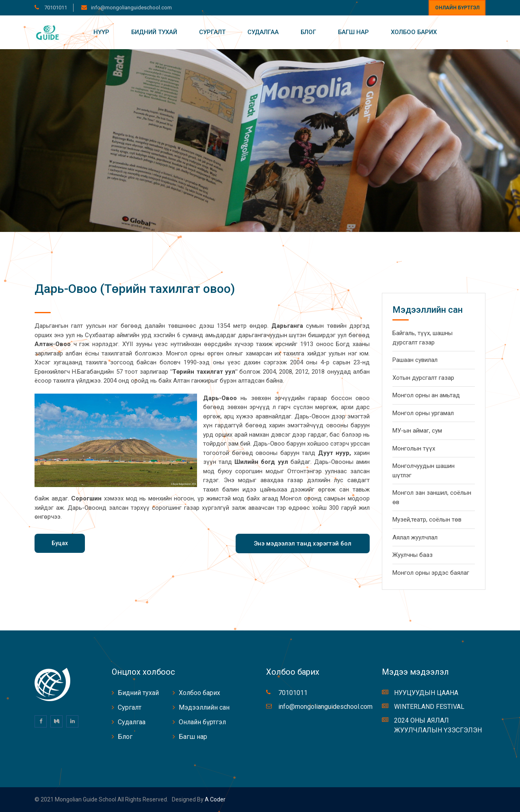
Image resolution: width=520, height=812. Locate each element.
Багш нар (353, 32)
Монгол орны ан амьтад (426, 395)
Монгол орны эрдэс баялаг (431, 573)
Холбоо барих (414, 32)
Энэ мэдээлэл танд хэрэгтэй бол (303, 543)
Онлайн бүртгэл (457, 8)
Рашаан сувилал (415, 360)
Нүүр (101, 32)
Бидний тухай (154, 32)
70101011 (55, 8)
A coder (214, 799)
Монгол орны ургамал (423, 413)
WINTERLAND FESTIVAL (429, 707)
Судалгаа (263, 32)
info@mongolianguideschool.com (131, 8)
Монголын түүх (414, 448)
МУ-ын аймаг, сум (417, 431)
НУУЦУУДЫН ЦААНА (426, 693)
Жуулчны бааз (413, 555)
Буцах (60, 543)
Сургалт (212, 32)
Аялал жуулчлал (415, 537)
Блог (308, 32)
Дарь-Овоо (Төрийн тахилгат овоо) (135, 289)
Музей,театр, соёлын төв (427, 520)
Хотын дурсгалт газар (423, 378)
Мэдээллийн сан (204, 707)
